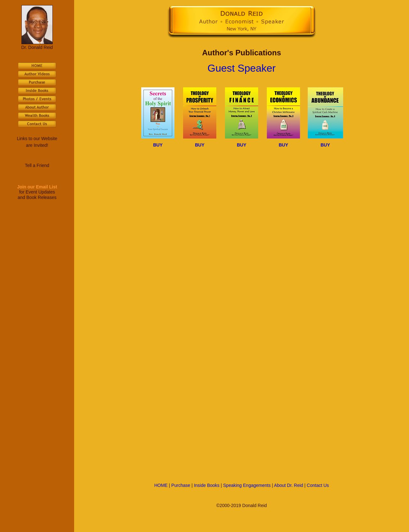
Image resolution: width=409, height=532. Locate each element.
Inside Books (207, 485)
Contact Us (318, 485)
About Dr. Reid (289, 485)
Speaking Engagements (247, 485)
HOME (161, 485)
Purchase (181, 485)
